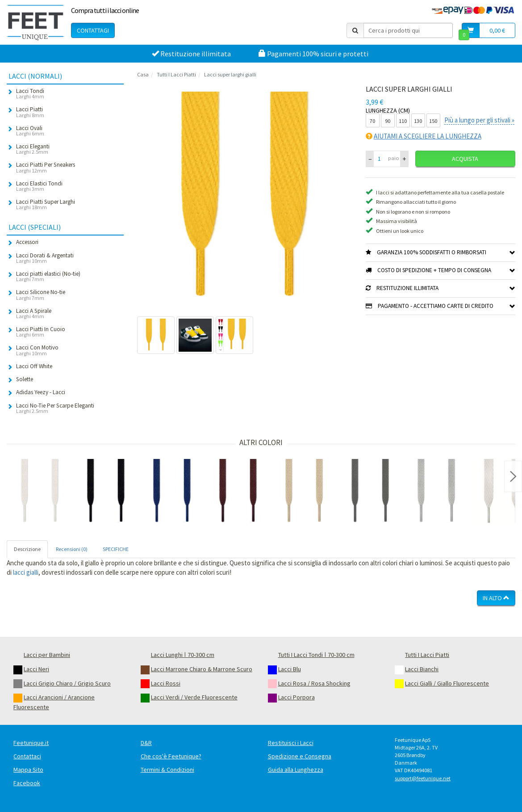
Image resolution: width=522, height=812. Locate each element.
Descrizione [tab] (27, 549)
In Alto (496, 598)
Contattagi (93, 30)
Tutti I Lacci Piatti (176, 74)
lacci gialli (26, 572)
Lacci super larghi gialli (230, 74)
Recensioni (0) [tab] (72, 549)
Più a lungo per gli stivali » (479, 120)
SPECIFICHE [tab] (116, 549)
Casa (143, 74)
